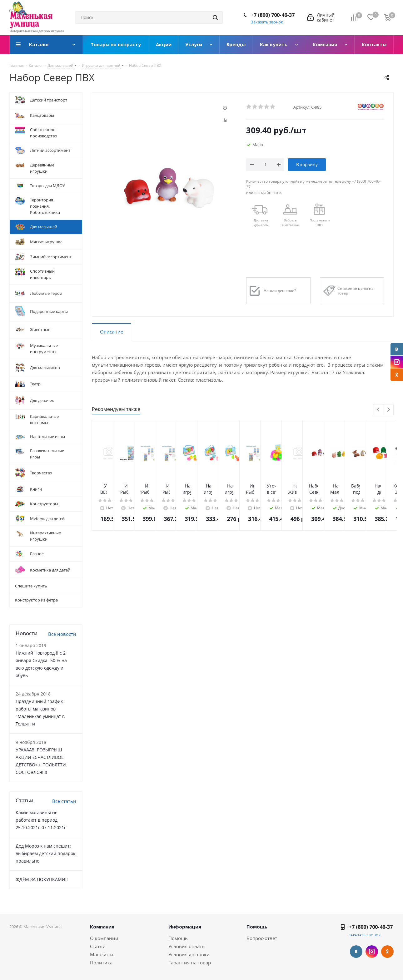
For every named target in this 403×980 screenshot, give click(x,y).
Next (388, 410)
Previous (378, 410)
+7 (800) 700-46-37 (273, 15)
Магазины (102, 954)
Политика (101, 963)
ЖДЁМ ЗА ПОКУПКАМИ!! (42, 879)
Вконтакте (397, 349)
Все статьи (64, 801)
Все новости (62, 634)
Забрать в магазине (290, 223)
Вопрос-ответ (262, 938)
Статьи (98, 946)
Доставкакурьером (261, 223)
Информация (185, 927)
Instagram (397, 362)
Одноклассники (397, 375)
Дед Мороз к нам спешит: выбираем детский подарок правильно (45, 853)
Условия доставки (189, 954)
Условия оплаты (187, 946)
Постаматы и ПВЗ (320, 223)
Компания (102, 927)
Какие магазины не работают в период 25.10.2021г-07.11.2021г (41, 820)
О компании (104, 938)
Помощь (178, 938)
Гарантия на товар (190, 963)
